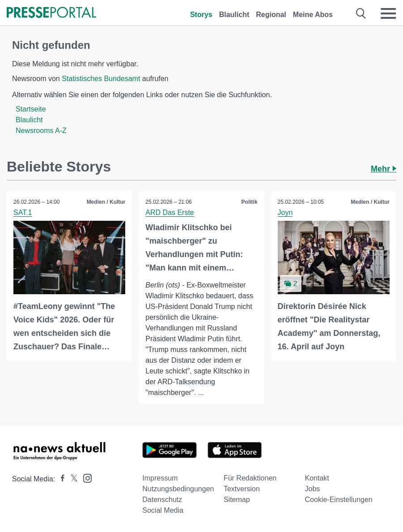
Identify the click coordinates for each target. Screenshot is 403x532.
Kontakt (317, 478)
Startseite (31, 109)
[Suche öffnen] (361, 13)
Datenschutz (162, 500)
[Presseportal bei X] (71, 479)
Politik (250, 202)
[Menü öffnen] (388, 13)
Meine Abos (313, 15)
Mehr (384, 169)
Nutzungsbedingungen (178, 489)
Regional (271, 15)
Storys (201, 15)
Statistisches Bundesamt (101, 79)
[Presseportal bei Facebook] (60, 479)
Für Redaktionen (250, 478)
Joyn (285, 212)
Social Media (163, 510)
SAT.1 (23, 212)
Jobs (313, 489)
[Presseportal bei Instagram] (85, 478)
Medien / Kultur (106, 202)
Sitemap (237, 500)
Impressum (160, 478)
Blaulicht (234, 15)
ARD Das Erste (170, 212)
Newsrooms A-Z (41, 131)
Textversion (242, 489)
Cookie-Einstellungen (339, 500)
